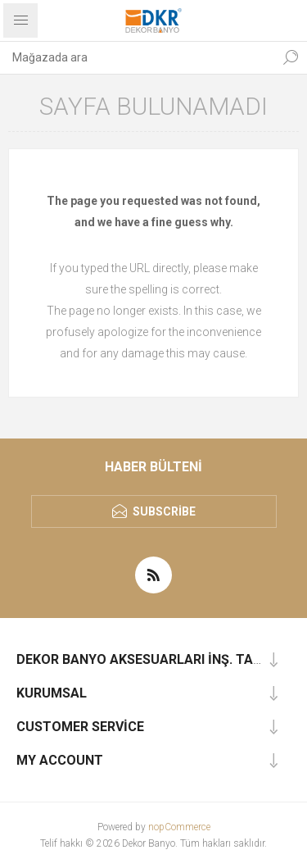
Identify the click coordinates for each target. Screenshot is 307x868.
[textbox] (137, 57)
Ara (291, 57)
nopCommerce (179, 827)
